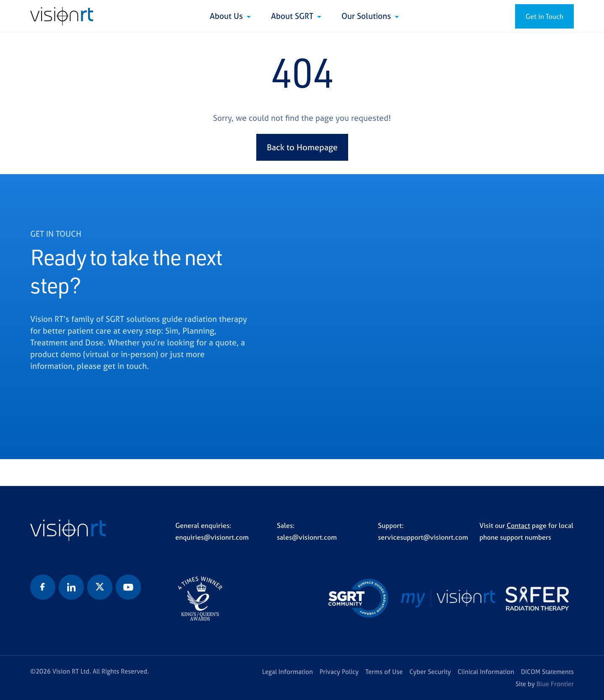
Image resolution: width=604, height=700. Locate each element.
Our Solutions (367, 16)
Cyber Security (430, 672)
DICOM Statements (547, 672)
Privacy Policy (339, 672)
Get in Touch (544, 16)
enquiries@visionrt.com (212, 537)
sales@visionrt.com (307, 537)
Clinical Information (486, 672)
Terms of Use (384, 672)
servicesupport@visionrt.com (423, 537)
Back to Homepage (302, 147)
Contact (518, 525)
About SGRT (293, 16)
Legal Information (288, 672)
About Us (227, 16)
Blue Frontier (555, 684)
